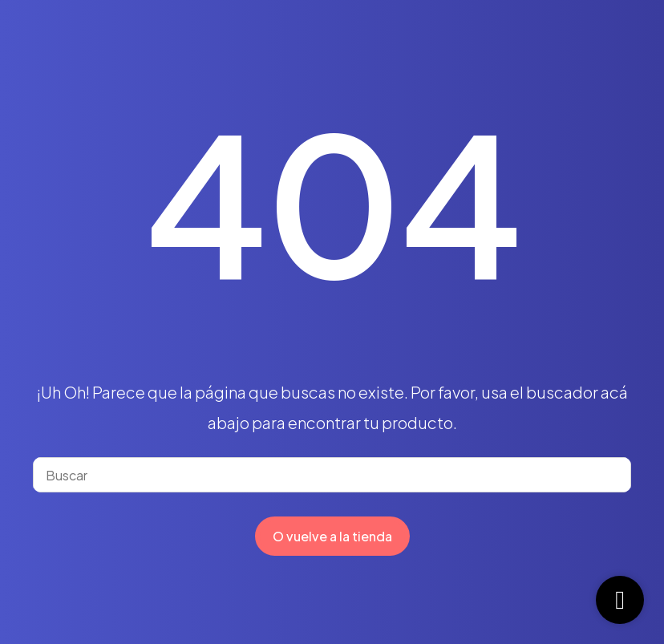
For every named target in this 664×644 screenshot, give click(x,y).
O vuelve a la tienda (332, 536)
